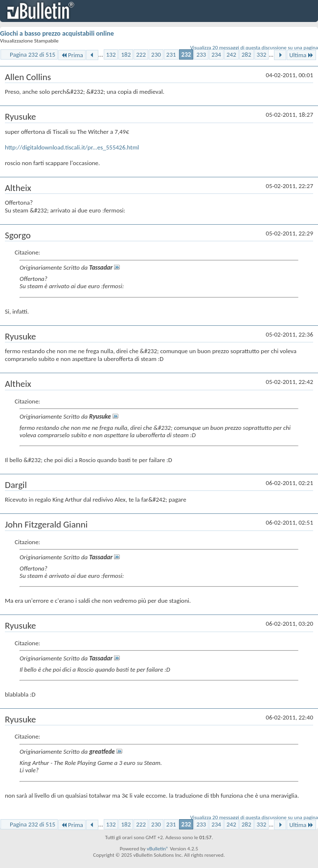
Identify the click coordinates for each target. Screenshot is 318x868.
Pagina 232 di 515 (33, 54)
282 (247, 54)
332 (262, 54)
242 (231, 54)
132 (111, 54)
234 (216, 54)
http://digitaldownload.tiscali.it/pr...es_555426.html (72, 147)
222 (141, 54)
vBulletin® (158, 849)
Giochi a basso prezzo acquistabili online (57, 33)
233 (201, 54)
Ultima (301, 55)
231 (171, 54)
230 (156, 54)
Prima (72, 55)
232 (186, 54)
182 (126, 54)
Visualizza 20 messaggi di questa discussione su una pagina (254, 48)
